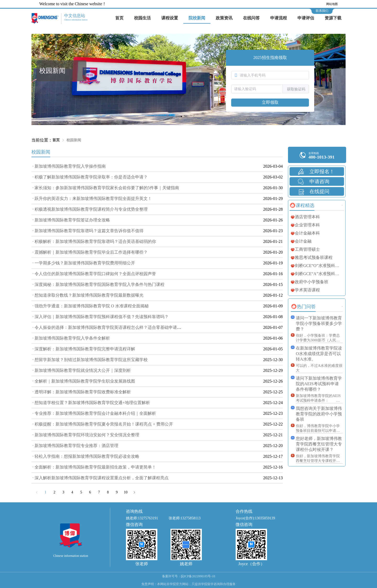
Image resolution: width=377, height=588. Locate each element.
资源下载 (333, 18)
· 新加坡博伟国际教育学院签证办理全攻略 (71, 220)
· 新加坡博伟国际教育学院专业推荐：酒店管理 (75, 446)
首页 (119, 18)
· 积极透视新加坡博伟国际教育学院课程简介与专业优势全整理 (90, 209)
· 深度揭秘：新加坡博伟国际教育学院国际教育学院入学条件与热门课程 (98, 284)
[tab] (302, 205)
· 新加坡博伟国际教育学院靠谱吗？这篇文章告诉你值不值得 (88, 231)
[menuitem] (119, 18)
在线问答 (251, 18)
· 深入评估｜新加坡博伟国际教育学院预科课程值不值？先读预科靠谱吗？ (101, 317)
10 (126, 492)
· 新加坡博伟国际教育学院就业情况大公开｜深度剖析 (82, 370)
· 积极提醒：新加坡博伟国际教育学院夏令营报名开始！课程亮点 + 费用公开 (103, 424)
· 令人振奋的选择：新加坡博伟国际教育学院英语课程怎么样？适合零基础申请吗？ (109, 327)
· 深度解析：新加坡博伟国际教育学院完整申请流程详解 (84, 349)
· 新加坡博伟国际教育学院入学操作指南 (69, 166)
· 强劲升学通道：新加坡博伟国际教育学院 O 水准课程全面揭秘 (91, 306)
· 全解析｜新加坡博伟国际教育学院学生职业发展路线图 (84, 381)
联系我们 (322, 11)
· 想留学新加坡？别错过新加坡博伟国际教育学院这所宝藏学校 (90, 360)
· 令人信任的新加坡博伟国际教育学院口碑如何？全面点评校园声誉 (94, 274)
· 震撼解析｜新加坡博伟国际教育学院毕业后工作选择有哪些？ (90, 252)
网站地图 (332, 4)
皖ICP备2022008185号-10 (198, 576)
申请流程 (279, 18)
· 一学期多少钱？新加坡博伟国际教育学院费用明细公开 (84, 263)
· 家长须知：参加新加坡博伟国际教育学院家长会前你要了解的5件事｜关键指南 (106, 188)
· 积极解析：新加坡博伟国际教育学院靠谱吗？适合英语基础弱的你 (94, 241)
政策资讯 (224, 18)
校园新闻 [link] (74, 140)
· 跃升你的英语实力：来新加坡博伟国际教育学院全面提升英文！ (92, 198)
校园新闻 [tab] (41, 152)
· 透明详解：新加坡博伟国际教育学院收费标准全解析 (82, 392)
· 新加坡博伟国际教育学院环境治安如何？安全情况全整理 (86, 435)
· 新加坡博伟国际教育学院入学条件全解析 (71, 338)
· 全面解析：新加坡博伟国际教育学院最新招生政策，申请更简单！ (94, 467)
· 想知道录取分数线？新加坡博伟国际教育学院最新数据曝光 (88, 295)
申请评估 (306, 18)
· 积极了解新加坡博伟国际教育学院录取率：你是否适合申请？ (90, 177)
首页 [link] (56, 140)
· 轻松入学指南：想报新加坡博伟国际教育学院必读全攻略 (86, 456)
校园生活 (142, 18)
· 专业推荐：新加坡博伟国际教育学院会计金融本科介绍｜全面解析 (94, 413)
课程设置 (170, 18)
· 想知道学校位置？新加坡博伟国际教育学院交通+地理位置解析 (91, 403)
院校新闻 (197, 18)
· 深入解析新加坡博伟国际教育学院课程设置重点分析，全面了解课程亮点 (101, 478)
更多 (342, 205)
